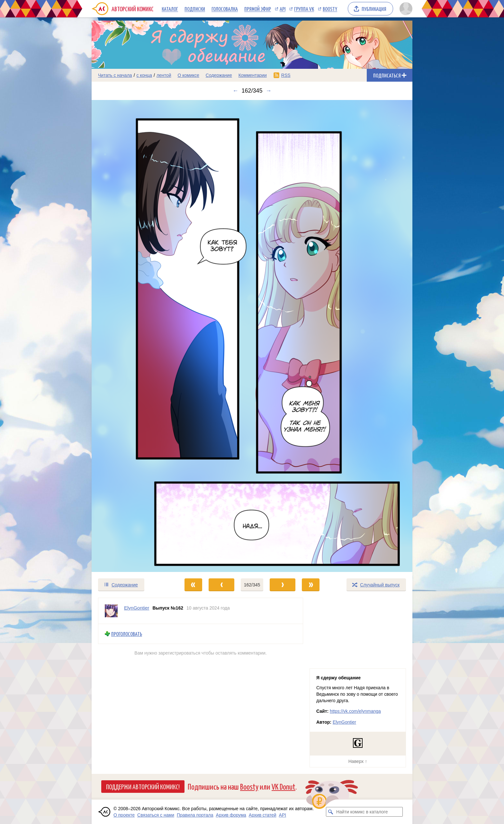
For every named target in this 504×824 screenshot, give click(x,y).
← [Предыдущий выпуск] (235, 91)
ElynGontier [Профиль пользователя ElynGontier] (137, 608)
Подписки (195, 9)
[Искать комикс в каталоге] (331, 812)
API (283, 9)
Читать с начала (115, 75)
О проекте (124, 815)
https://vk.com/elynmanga (355, 711)
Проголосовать (127, 634)
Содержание (219, 75)
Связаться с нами (156, 815)
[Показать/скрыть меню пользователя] (405, 9)
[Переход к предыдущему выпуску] (132, 336)
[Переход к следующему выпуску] (252, 336)
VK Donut (283, 786)
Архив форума (231, 815)
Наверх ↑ (358, 761)
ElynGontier (344, 722)
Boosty (330, 9)
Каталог (170, 9)
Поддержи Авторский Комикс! (143, 786)
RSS (286, 75)
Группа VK (304, 9)
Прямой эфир (258, 9)
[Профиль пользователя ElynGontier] (111, 611)
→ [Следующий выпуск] (269, 91)
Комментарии (253, 75)
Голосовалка (225, 9)
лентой (164, 75)
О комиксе (188, 75)
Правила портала (195, 815)
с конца (144, 75)
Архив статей (263, 815)
